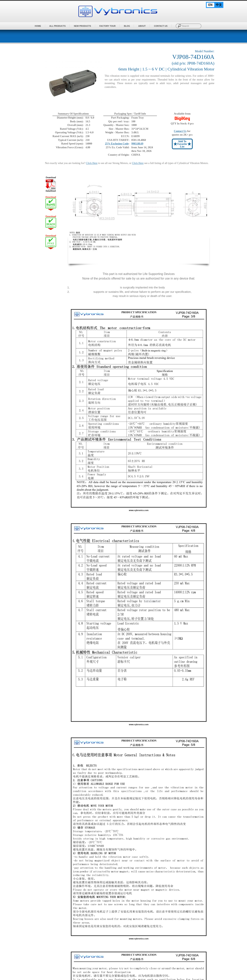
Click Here (92, 163)
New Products (82, 26)
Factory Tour (108, 26)
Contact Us (161, 26)
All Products (58, 26)
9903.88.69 (137, 144)
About (142, 26)
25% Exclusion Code (117, 144)
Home (38, 26)
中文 (219, 5)
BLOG (127, 26)
